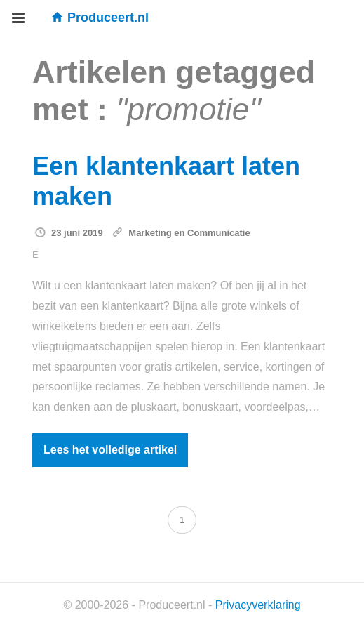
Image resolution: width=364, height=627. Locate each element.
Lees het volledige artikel (110, 450)
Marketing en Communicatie (189, 233)
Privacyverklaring (258, 605)
